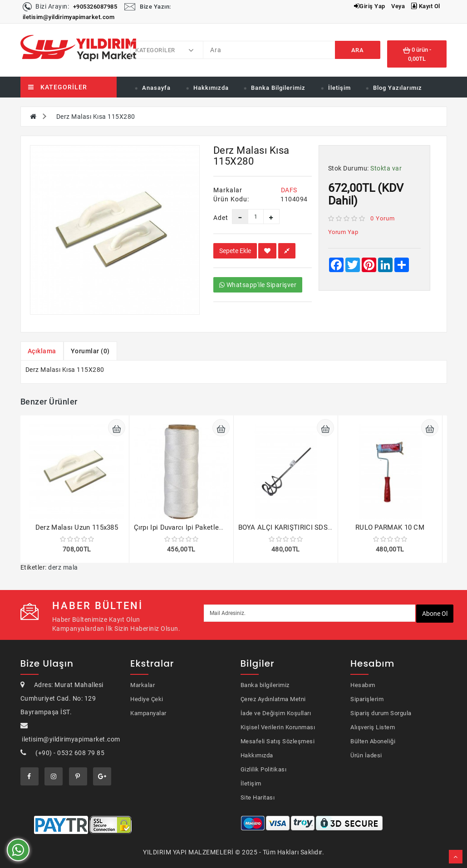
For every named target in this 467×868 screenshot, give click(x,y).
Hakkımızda (211, 88)
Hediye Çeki (147, 699)
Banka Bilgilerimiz (278, 88)
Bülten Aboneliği (373, 741)
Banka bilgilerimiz (265, 685)
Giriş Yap (370, 6)
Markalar (143, 685)
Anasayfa (156, 88)
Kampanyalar (148, 713)
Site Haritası (258, 797)
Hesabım (363, 685)
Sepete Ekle (235, 251)
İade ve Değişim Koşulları (276, 713)
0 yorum (383, 218)
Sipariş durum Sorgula (381, 713)
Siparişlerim (367, 699)
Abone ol (435, 614)
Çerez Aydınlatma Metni (273, 699)
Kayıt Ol (426, 6)
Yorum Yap (343, 232)
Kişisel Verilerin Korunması (278, 727)
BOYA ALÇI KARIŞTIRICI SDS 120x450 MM (304, 527)
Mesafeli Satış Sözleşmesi (278, 741)
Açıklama (42, 351)
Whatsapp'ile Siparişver (258, 285)
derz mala (63, 567)
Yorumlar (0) (90, 351)
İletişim (339, 88)
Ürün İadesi (366, 755)
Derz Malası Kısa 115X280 (96, 117)
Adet (216, 218)
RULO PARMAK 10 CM (390, 527)
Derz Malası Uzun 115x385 (77, 527)
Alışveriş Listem (373, 727)
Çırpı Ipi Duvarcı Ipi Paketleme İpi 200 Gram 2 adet (213, 527)
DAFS (289, 190)
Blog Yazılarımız (398, 88)
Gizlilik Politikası (264, 769)
